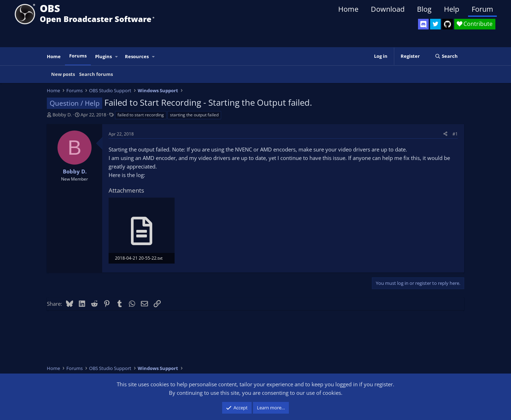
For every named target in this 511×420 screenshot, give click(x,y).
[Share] (445, 134)
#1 (455, 134)
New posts (63, 74)
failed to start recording (141, 115)
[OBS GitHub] (447, 24)
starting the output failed (194, 115)
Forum (482, 9)
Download (388, 9)
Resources (137, 56)
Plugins (103, 56)
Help (452, 9)
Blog (424, 9)
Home (348, 9)
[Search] (446, 56)
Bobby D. (62, 115)
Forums (78, 56)
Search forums (96, 74)
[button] (117, 57)
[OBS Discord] (423, 24)
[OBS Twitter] (435, 24)
